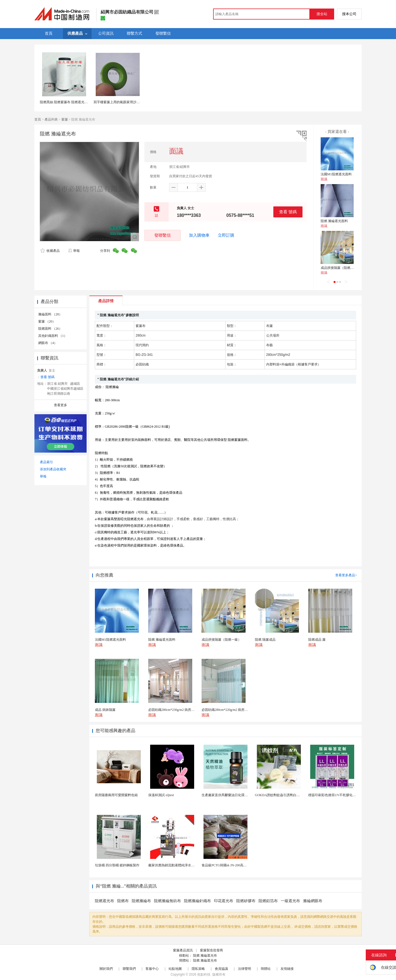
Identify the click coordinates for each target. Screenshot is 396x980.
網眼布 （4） (48, 343)
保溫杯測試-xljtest (161, 795)
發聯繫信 (163, 235)
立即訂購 (226, 235)
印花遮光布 (224, 901)
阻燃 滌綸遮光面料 (334, 221)
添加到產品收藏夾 (53, 469)
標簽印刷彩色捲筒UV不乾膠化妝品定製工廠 (340, 795)
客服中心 (152, 969)
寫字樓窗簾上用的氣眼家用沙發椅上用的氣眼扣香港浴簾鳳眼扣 (140, 102)
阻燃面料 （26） (50, 329)
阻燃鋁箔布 (268, 901)
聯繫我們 (129, 969)
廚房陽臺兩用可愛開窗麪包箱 (116, 795)
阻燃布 (123, 901)
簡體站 (266, 969)
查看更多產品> (346, 575)
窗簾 (65, 119)
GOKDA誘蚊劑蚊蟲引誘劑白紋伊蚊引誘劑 (286, 795)
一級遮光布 (290, 901)
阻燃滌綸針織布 (197, 901)
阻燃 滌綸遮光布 (205, 956)
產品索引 (46, 462)
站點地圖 (175, 969)
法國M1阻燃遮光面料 (336, 174)
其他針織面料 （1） (53, 336)
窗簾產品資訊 (183, 950)
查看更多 (61, 405)
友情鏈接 (287, 969)
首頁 (38, 119)
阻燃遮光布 (105, 901)
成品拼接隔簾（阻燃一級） (340, 268)
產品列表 (51, 119)
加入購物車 (199, 235)
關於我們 (106, 969)
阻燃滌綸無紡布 (167, 901)
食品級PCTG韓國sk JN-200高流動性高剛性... (234, 865)
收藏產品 (50, 251)
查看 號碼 (288, 212)
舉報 (74, 251)
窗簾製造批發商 (211, 950)
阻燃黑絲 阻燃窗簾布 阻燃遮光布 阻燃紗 (69, 102)
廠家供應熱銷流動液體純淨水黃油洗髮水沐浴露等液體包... (191, 865)
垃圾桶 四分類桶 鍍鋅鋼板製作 (117, 865)
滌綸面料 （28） (50, 314)
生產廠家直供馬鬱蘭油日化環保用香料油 (231, 795)
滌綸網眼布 (313, 901)
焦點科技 (204, 974)
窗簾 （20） (47, 321)
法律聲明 (244, 969)
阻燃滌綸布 (141, 901)
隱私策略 (198, 969)
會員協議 (221, 969)
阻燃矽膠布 (246, 901)
